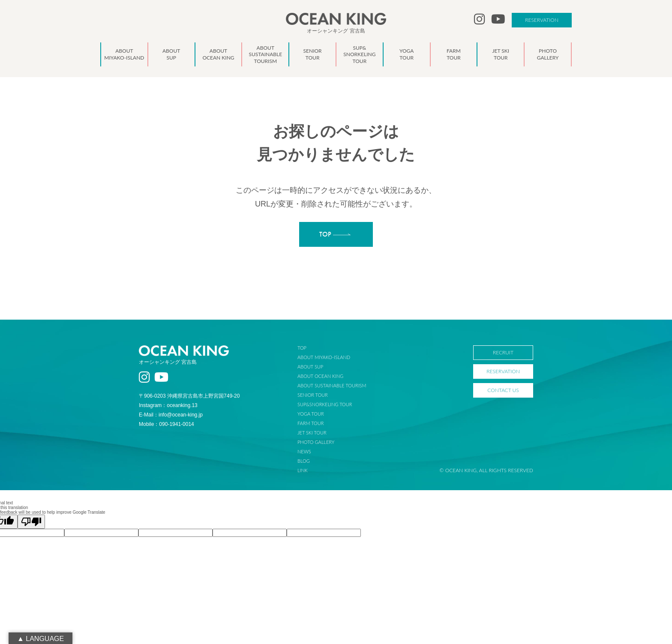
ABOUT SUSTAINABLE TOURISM (339, 385)
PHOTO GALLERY (323, 442)
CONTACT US (503, 390)
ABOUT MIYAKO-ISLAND (331, 357)
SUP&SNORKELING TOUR (332, 404)
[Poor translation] (31, 522)
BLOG (311, 461)
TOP (309, 348)
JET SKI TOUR (319, 433)
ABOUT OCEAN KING (328, 376)
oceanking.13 (182, 405)
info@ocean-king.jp (181, 415)
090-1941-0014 (176, 424)
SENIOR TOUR (320, 395)
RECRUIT (503, 352)
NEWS (312, 451)
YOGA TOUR (318, 414)
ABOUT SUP (318, 367)
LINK (310, 470)
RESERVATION (542, 20)
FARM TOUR (318, 423)
